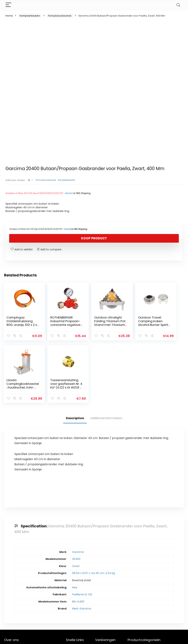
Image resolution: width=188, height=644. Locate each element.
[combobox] (156, 587)
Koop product (94, 238)
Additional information (106, 356)
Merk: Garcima (82, 546)
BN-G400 (78, 539)
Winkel (70, 591)
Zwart (76, 503)
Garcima (78, 489)
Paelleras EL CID (82, 532)
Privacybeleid (104, 586)
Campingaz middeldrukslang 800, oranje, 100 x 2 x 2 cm (16, 325)
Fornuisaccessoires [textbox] (155, 587)
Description (75, 356)
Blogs (69, 596)
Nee (75, 525)
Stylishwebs (37, 639)
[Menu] (8, 5)
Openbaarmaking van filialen (106, 601)
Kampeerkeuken (30, 16)
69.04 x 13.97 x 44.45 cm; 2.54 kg (94, 510)
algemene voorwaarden (104, 592)
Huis (68, 586)
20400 (76, 496)
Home (9, 16)
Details (68, 193)
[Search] (178, 5)
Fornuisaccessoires (60, 16)
